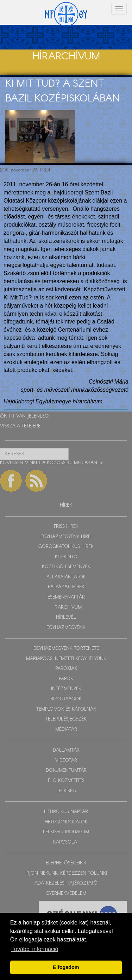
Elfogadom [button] (66, 967)
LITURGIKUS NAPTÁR (66, 812)
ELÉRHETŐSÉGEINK (66, 863)
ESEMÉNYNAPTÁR (66, 597)
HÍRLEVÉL (66, 617)
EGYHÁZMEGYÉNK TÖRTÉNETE (66, 649)
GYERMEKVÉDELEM (66, 894)
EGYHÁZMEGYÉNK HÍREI (66, 537)
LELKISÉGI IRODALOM (66, 832)
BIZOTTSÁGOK (66, 699)
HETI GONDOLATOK (66, 822)
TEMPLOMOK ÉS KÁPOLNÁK (66, 709)
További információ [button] (35, 949)
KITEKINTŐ (66, 557)
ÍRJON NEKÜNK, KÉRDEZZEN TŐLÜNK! (66, 873)
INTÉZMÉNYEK (66, 689)
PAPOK (66, 679)
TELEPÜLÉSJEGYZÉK (66, 719)
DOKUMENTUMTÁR (66, 771)
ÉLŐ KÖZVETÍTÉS (66, 781)
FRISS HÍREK (66, 527)
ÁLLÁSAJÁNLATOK (66, 577)
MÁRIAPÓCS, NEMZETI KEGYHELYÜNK (66, 659)
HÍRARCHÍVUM (66, 608)
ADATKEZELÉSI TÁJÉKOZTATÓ (66, 883)
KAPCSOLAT (66, 842)
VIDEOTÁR (66, 761)
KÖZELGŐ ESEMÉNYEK (66, 567)
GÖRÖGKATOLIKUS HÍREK (66, 547)
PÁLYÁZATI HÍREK (66, 587)
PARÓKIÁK (66, 669)
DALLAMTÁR (66, 750)
